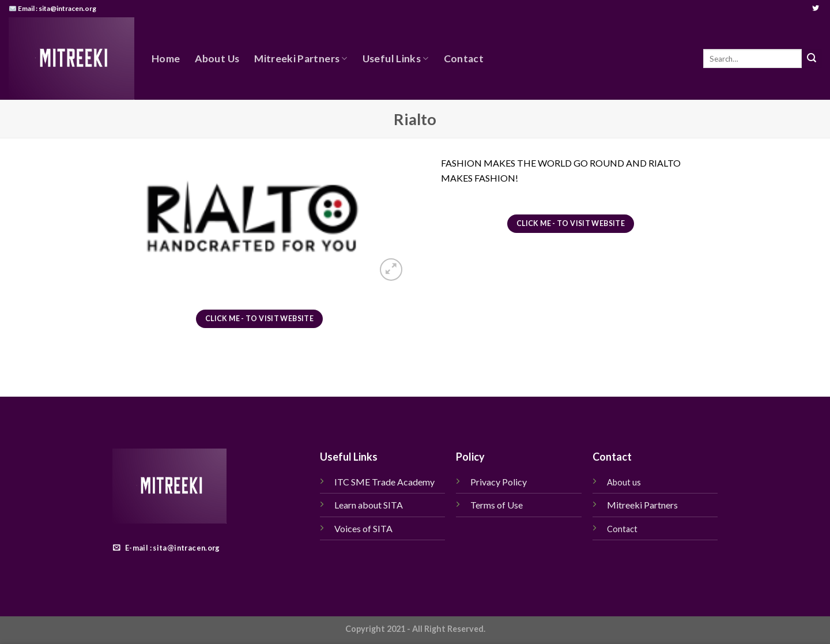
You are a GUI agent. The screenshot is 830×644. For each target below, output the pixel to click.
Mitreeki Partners (301, 59)
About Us (217, 59)
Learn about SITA (369, 505)
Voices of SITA (363, 528)
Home (166, 59)
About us (624, 482)
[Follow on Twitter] (816, 9)
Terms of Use (497, 505)
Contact (464, 59)
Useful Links (396, 59)
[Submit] (812, 59)
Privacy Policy (499, 482)
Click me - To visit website (259, 319)
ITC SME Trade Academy (384, 482)
